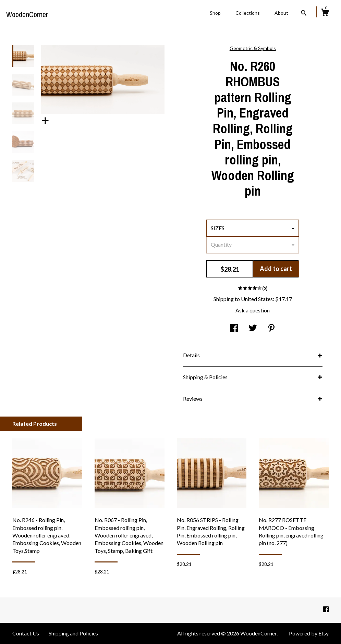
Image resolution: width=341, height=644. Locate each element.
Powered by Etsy (309, 633)
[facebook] (326, 610)
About (281, 13)
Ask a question (253, 310)
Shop (215, 13)
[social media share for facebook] (234, 329)
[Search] (304, 14)
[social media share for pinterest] (271, 329)
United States (257, 299)
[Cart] (325, 13)
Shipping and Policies (73, 633)
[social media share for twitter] (253, 329)
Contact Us (26, 633)
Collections (248, 13)
